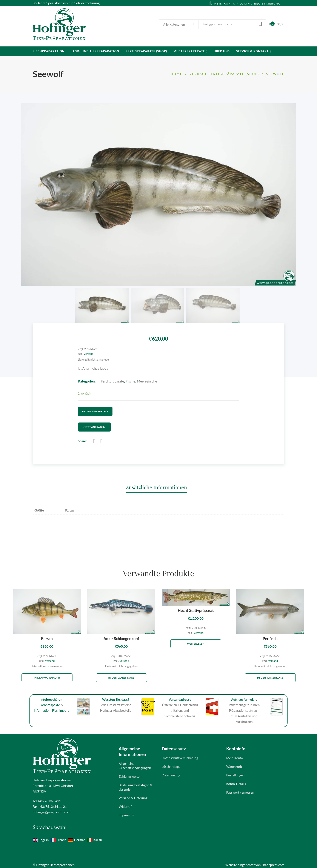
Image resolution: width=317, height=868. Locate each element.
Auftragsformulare (244, 695)
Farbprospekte (50, 701)
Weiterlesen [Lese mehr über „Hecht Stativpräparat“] (196, 640)
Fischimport (60, 707)
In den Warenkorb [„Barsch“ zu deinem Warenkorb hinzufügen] (47, 674)
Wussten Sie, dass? (116, 695)
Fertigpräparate (112, 381)
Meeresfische (147, 381)
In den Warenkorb (95, 409)
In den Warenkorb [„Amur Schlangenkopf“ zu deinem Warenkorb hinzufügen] (121, 674)
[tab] (158, 483)
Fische (130, 381)
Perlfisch (270, 634)
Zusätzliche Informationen (156, 483)
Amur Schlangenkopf (121, 634)
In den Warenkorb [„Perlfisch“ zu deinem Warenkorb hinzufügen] (270, 674)
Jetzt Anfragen (98, 423)
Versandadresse (180, 695)
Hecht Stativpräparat (196, 607)
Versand (88, 354)
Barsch (47, 634)
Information (42, 707)
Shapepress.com (273, 861)
